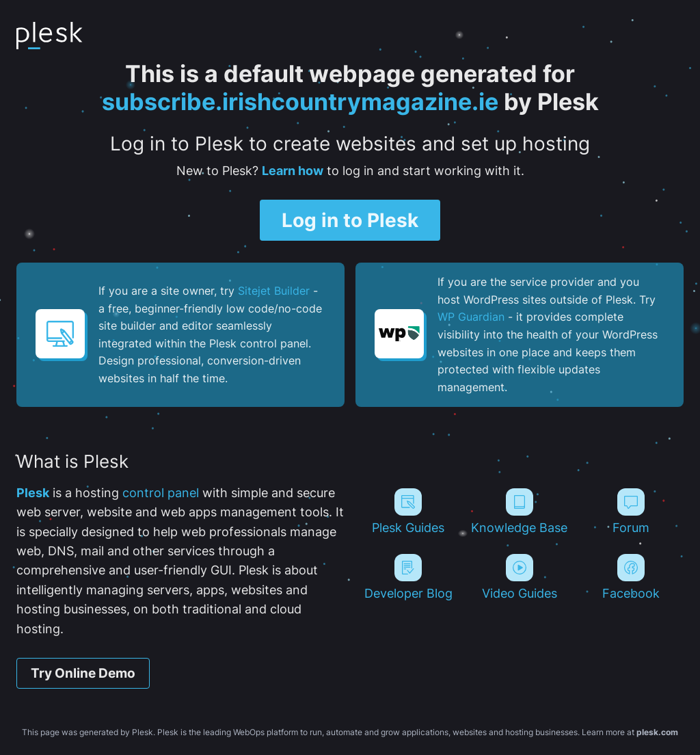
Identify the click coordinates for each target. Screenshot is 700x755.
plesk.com (657, 732)
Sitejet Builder (274, 291)
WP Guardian (471, 317)
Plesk (33, 493)
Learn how (293, 171)
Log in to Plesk (350, 220)
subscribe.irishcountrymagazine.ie (300, 102)
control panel (161, 493)
